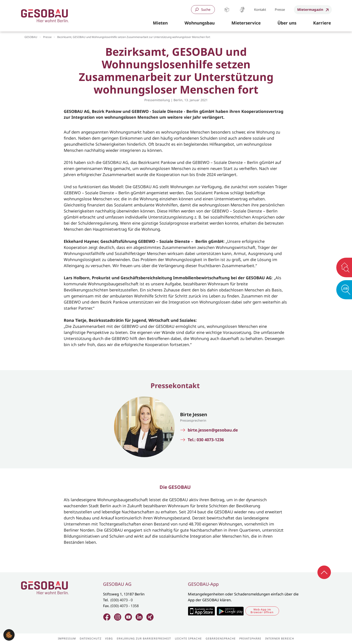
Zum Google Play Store (230, 611)
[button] (160, 23)
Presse (280, 9)
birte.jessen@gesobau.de (213, 430)
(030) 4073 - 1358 (125, 606)
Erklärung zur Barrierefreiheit (144, 639)
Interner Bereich (280, 639)
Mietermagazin (310, 9)
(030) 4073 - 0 (122, 600)
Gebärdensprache (242, 10)
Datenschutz (91, 639)
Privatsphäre (250, 639)
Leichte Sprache (227, 10)
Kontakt (260, 9)
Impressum (67, 639)
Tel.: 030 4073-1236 (206, 440)
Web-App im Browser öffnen (262, 611)
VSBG (109, 639)
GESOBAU (31, 37)
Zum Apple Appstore (201, 611)
